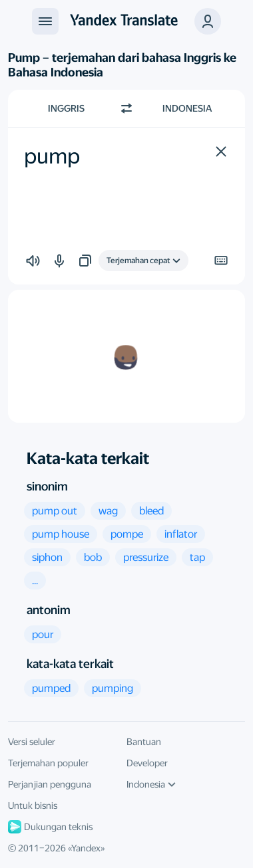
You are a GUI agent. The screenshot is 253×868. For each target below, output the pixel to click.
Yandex (86, 848)
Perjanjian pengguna (50, 784)
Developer (147, 763)
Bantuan (144, 742)
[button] (208, 21)
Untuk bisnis (33, 806)
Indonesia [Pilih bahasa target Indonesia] (187, 108)
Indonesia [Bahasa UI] (151, 784)
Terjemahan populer (48, 763)
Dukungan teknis (50, 827)
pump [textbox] (52, 156)
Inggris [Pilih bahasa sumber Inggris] (66, 108)
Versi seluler (32, 742)
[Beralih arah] (126, 108)
